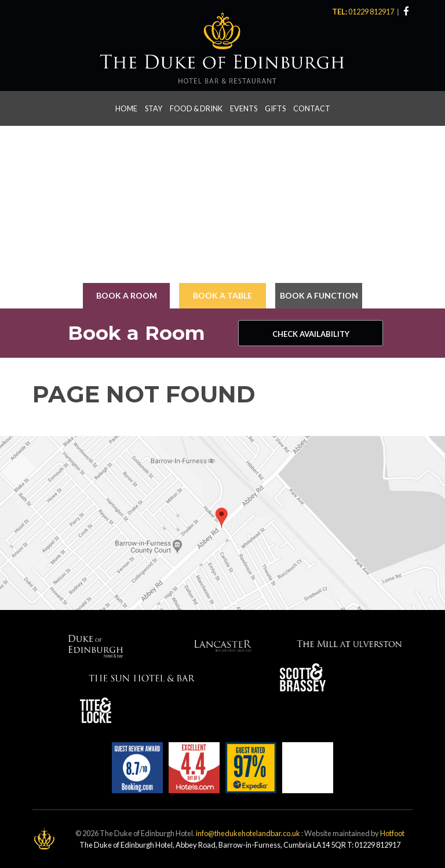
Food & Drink (196, 108)
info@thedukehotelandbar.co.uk (248, 833)
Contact (312, 108)
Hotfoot (392, 833)
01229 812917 (372, 12)
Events (244, 108)
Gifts (275, 108)
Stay (154, 108)
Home (126, 108)
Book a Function (319, 295)
